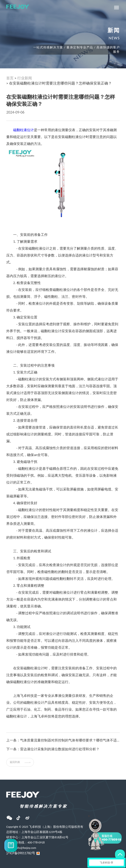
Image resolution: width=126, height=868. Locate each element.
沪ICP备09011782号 (21, 853)
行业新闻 (25, 78)
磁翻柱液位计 (24, 130)
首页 (10, 78)
